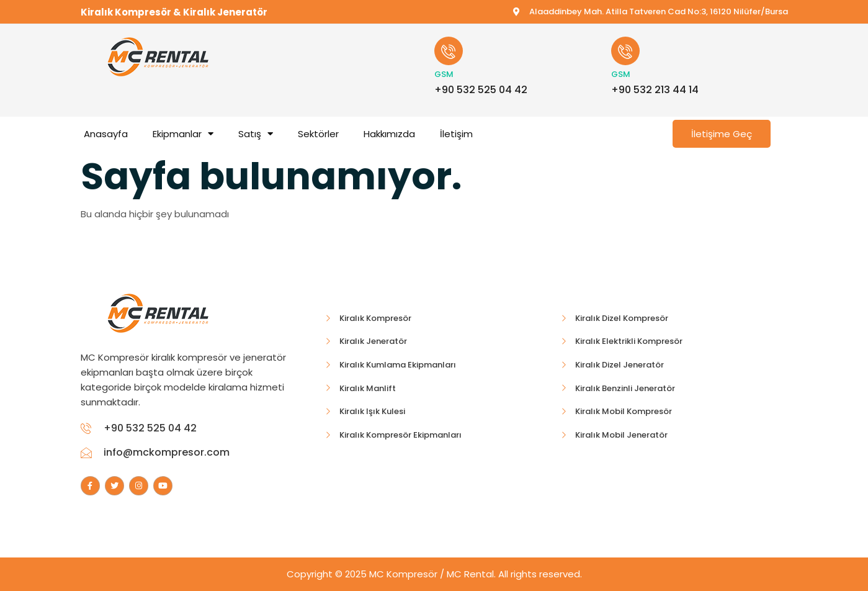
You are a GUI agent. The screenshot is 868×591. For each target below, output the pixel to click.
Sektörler (318, 134)
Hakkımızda (389, 134)
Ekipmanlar (183, 134)
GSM (444, 74)
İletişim (456, 134)
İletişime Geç (722, 134)
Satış (256, 134)
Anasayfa (106, 134)
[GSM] (449, 51)
